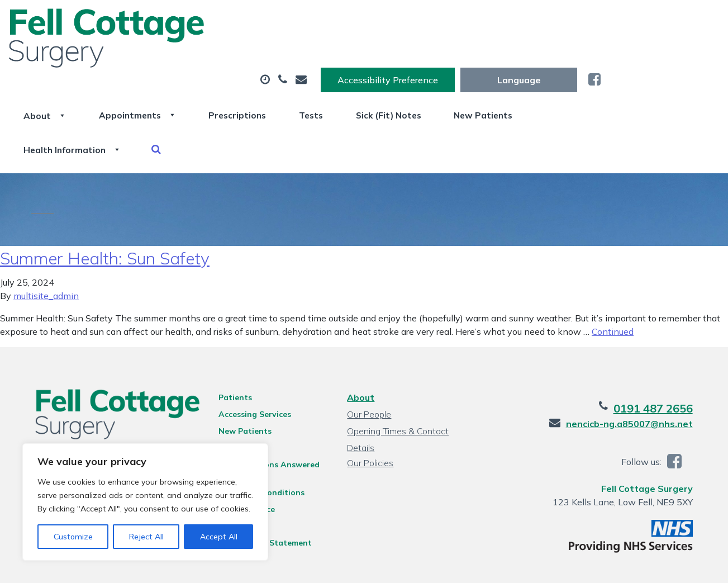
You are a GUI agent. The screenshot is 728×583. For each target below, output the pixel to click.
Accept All (219, 537)
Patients (232, 352)
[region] (145, 502)
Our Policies (370, 418)
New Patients (648, 55)
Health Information (194, 94)
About (166, 55)
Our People (369, 369)
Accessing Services (251, 369)
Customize (73, 537)
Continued (613, 286)
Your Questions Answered (266, 419)
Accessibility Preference (506, 21)
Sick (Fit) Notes (544, 55)
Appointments (266, 55)
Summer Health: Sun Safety (105, 213)
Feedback (234, 402)
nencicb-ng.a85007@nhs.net (638, 378)
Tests (457, 55)
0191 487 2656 (662, 363)
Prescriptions (375, 55)
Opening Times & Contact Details (398, 387)
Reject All (146, 537)
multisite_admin (46, 250)
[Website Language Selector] (637, 21)
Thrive (690, 566)
